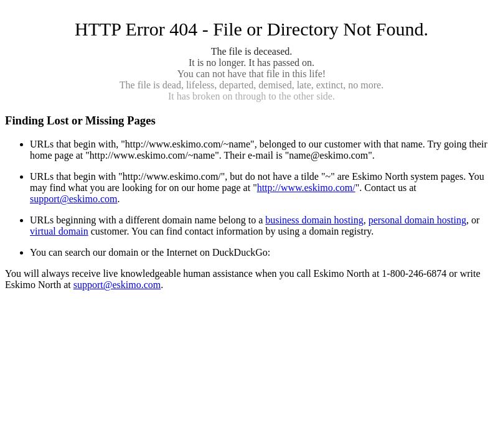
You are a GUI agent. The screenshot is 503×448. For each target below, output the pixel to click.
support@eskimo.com (74, 199)
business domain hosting (314, 220)
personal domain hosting (417, 220)
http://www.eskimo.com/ (306, 188)
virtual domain (59, 231)
